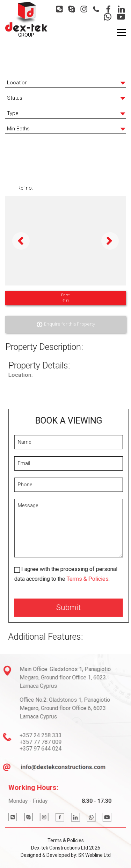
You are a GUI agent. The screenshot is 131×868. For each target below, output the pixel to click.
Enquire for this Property (65, 324)
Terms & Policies (98, 579)
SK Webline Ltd (94, 855)
